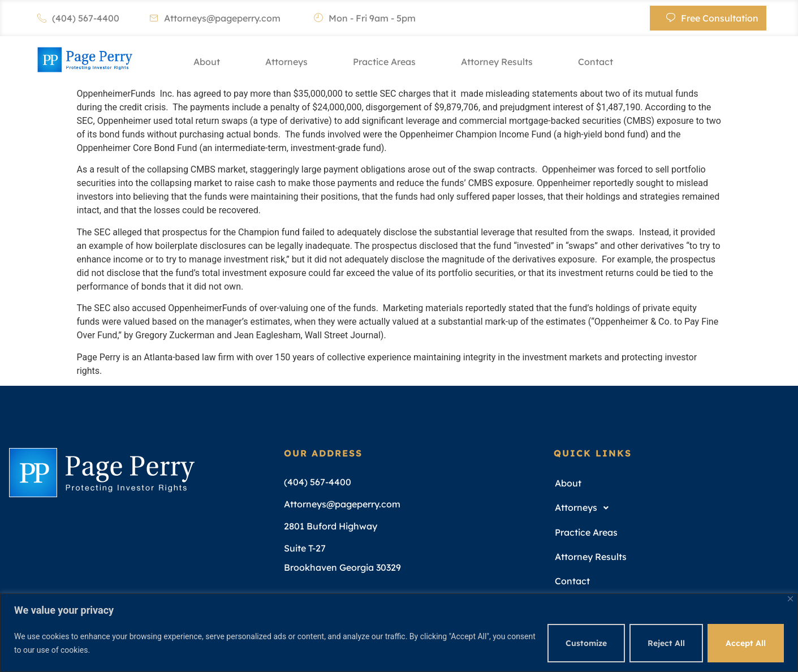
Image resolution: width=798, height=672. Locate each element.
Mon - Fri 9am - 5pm (365, 18)
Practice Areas (384, 62)
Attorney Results (497, 62)
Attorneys (286, 62)
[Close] (790, 599)
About (207, 62)
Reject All (666, 643)
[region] (399, 633)
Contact (596, 62)
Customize (586, 643)
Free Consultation (712, 18)
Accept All (746, 643)
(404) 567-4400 (78, 18)
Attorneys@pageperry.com (215, 18)
